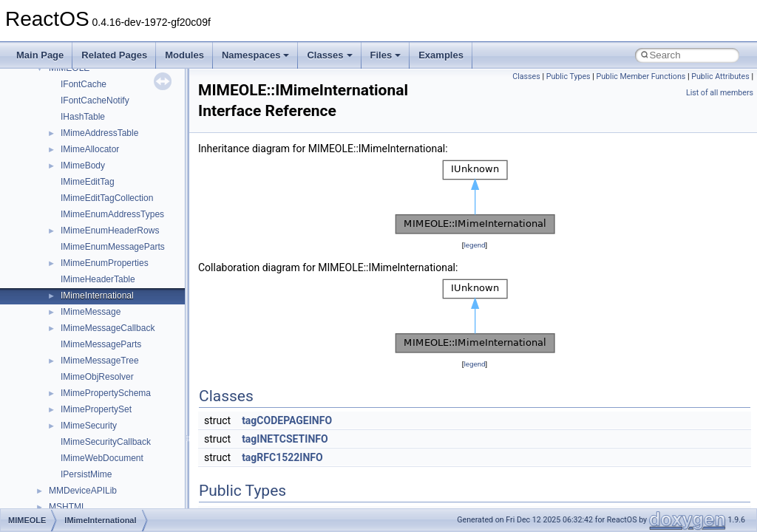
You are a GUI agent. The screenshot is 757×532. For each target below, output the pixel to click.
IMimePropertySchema (106, 393)
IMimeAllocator (90, 149)
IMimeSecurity (89, 426)
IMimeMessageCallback (108, 328)
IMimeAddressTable (99, 133)
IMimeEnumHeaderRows (110, 231)
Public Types (568, 76)
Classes (329, 55)
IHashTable (83, 117)
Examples (441, 55)
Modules (184, 55)
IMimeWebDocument (102, 458)
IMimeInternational (97, 296)
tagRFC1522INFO (282, 457)
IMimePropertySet (96, 409)
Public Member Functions (641, 76)
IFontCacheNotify (95, 100)
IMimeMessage (91, 312)
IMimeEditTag (88, 182)
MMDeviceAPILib (83, 491)
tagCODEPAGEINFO (287, 420)
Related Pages (114, 55)
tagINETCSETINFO (285, 439)
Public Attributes (720, 76)
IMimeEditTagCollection (107, 198)
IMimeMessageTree (100, 361)
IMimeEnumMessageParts (113, 247)
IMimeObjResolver (97, 377)
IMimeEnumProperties (105, 263)
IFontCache (84, 84)
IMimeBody (83, 166)
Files (386, 55)
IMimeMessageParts (101, 344)
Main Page (40, 55)
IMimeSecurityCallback (106, 442)
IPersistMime (86, 474)
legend (474, 245)
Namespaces (256, 55)
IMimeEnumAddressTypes (112, 214)
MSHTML (68, 507)
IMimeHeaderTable (98, 279)
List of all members (720, 93)
